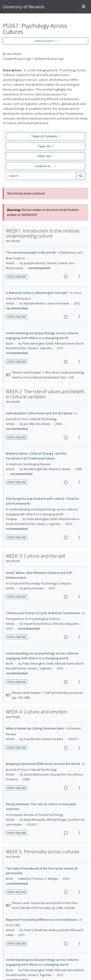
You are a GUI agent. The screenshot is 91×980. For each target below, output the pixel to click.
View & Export (44, 41)
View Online (16, 276)
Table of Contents (44, 136)
